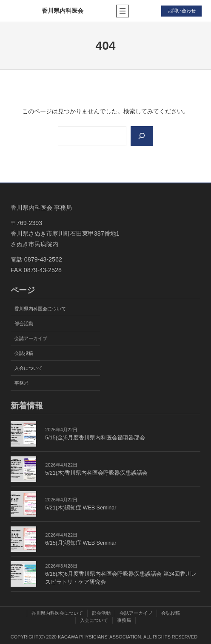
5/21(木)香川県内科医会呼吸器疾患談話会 (96, 473)
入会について (29, 368)
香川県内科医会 (63, 11)
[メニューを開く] (123, 11)
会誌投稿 (24, 353)
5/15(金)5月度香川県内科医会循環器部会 (95, 438)
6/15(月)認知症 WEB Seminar (81, 543)
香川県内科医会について (40, 309)
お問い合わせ (182, 11)
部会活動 (24, 323)
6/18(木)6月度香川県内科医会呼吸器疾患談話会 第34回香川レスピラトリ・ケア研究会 (121, 578)
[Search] (142, 136)
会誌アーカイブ (31, 338)
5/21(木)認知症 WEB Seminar (81, 508)
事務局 (21, 383)
